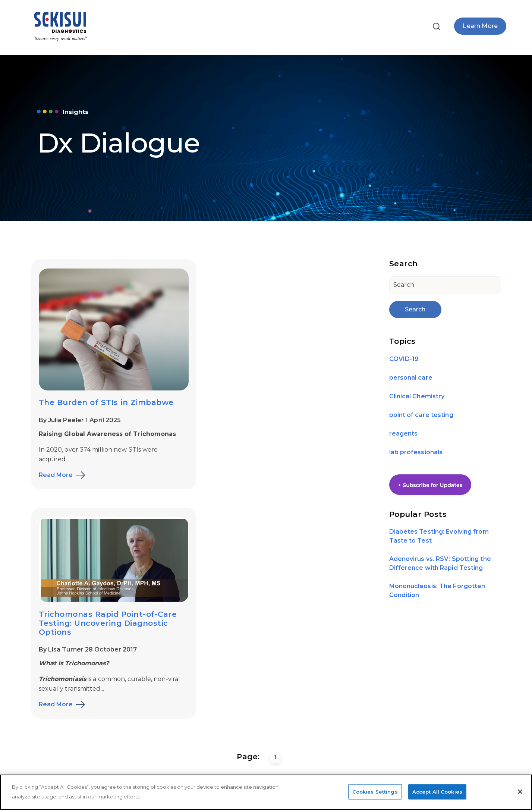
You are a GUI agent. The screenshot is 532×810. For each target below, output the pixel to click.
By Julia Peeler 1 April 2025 (80, 419)
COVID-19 (404, 359)
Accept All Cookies (437, 791)
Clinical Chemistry (417, 396)
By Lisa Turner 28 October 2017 (263, 400)
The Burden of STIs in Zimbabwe (106, 402)
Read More (56, 474)
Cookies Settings (375, 791)
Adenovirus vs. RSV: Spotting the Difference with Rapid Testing (440, 563)
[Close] (520, 792)
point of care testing (421, 415)
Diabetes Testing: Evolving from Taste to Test (439, 536)
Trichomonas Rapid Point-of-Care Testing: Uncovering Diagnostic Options (283, 374)
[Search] (445, 285)
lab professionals (416, 452)
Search (415, 309)
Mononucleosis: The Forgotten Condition (437, 591)
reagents (404, 434)
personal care (411, 378)
